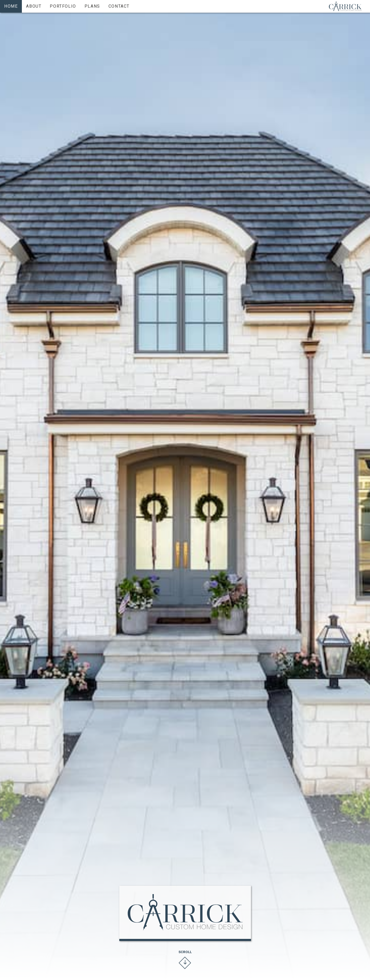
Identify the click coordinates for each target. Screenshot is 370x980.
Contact (119, 6)
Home (11, 6)
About (34, 6)
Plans (92, 6)
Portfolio (63, 6)
